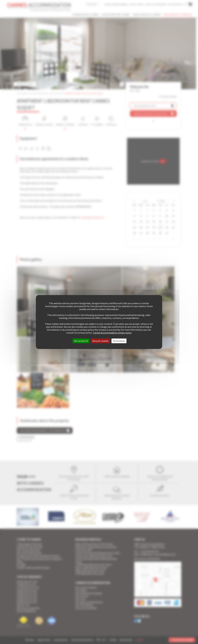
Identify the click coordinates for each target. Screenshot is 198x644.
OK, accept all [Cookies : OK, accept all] (81, 341)
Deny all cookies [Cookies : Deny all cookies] (100, 341)
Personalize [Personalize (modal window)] (119, 341)
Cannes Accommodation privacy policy (112, 333)
